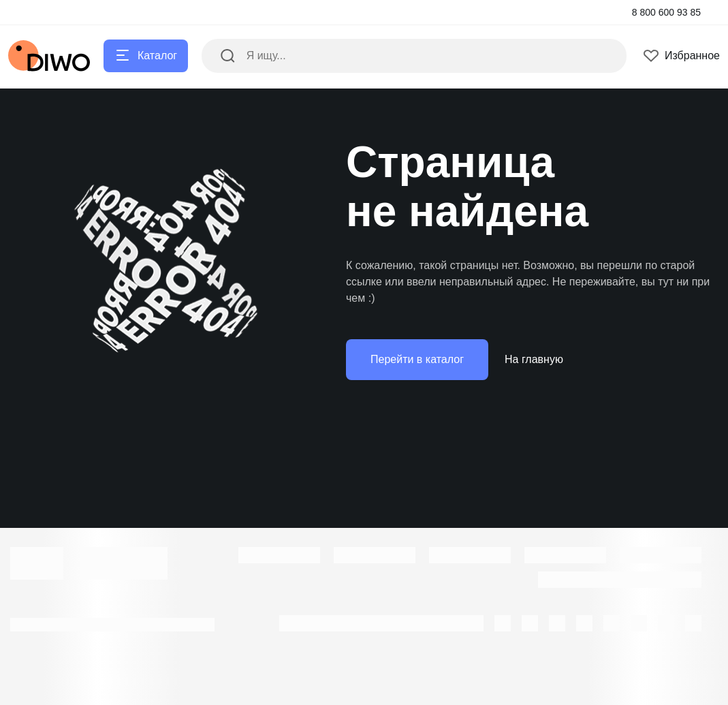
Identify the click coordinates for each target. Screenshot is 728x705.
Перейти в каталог (417, 359)
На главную (534, 359)
